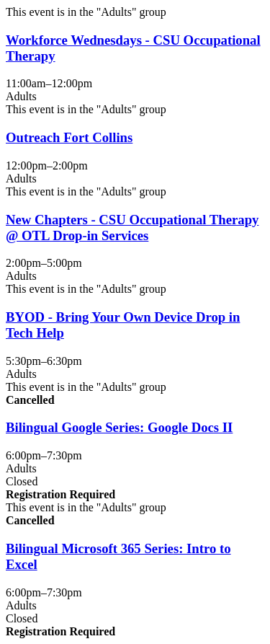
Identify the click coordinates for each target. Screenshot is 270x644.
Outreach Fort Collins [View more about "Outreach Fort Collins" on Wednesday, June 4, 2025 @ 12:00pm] (69, 137)
